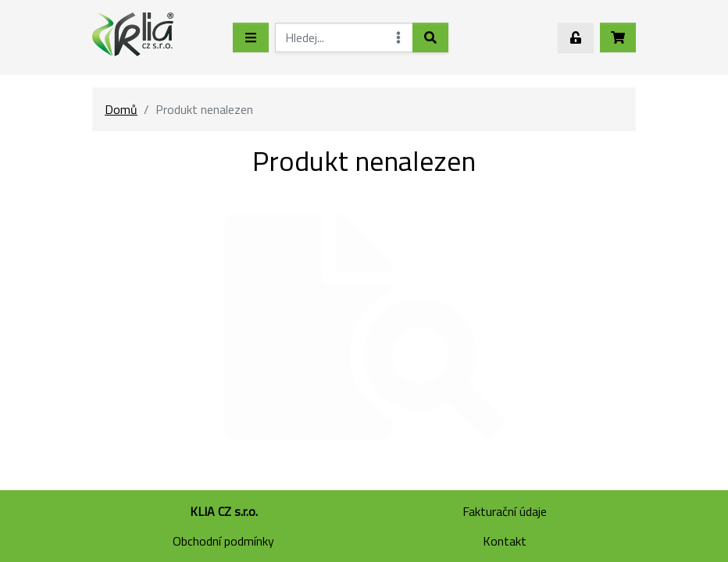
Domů (121, 109)
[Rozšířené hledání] (398, 37)
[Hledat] (430, 37)
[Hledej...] (344, 37)
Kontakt (505, 541)
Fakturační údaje (505, 511)
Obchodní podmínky (223, 541)
